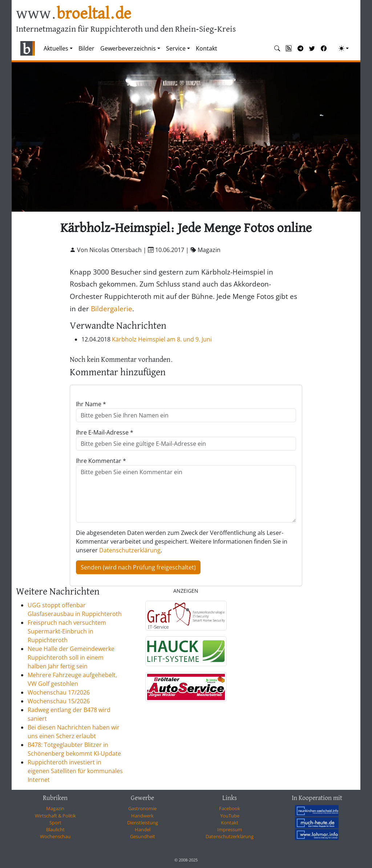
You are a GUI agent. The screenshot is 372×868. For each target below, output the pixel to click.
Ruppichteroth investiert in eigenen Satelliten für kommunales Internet (75, 771)
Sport (55, 823)
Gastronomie (142, 808)
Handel (143, 829)
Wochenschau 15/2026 (59, 701)
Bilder (86, 48)
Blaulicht (55, 829)
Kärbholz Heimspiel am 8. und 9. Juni (162, 339)
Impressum (230, 829)
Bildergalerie (112, 309)
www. (74, 14)
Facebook (230, 808)
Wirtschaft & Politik (55, 816)
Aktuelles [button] (56, 48)
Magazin (55, 808)
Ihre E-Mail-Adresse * (105, 432)
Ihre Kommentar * (101, 461)
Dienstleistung (143, 823)
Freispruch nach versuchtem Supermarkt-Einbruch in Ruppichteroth (67, 631)
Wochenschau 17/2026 (59, 692)
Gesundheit (143, 836)
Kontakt (207, 48)
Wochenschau (55, 836)
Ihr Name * (91, 404)
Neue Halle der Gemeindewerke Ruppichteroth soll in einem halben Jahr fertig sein (71, 657)
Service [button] (176, 48)
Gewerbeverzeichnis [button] (128, 48)
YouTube (230, 816)
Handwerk (142, 816)
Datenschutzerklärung (130, 550)
